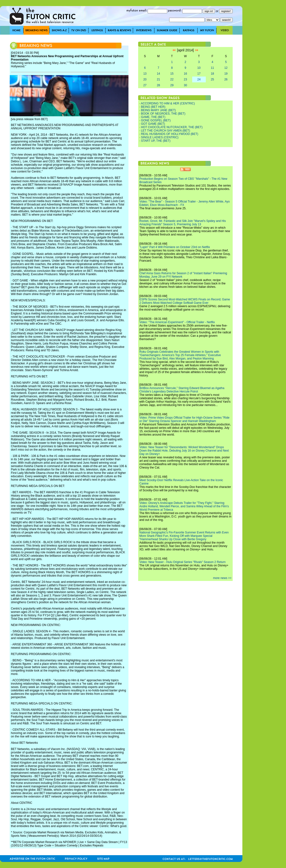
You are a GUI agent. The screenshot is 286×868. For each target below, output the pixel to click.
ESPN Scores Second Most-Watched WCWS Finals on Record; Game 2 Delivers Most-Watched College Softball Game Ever (185, 301)
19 (226, 74)
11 (212, 68)
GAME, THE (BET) (153, 117)
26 (226, 79)
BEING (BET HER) (153, 107)
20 (145, 79)
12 (226, 68)
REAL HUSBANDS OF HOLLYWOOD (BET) (170, 134)
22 (172, 79)
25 (212, 79)
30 (185, 85)
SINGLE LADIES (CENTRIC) (160, 137)
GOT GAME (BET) (153, 124)
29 (172, 85)
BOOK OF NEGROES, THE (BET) (163, 114)
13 (145, 74)
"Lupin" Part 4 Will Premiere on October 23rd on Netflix (175, 247)
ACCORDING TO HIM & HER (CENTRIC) (168, 103)
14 (158, 74)
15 (172, 74)
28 (158, 85)
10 (199, 68)
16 (185, 74)
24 (199, 79)
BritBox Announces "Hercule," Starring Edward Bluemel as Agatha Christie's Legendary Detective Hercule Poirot (182, 390)
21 (158, 79)
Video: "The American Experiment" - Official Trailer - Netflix (177, 322)
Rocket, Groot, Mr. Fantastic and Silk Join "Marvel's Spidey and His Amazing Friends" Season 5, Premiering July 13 (183, 223)
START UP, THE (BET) (156, 141)
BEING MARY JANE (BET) (159, 110)
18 (212, 74)
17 (199, 74)
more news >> (222, 578)
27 (145, 85)
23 (185, 79)
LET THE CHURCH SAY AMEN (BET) (166, 131)
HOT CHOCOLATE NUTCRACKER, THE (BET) (172, 127)
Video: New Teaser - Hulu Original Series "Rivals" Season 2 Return (183, 562)
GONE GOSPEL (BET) (156, 120)
